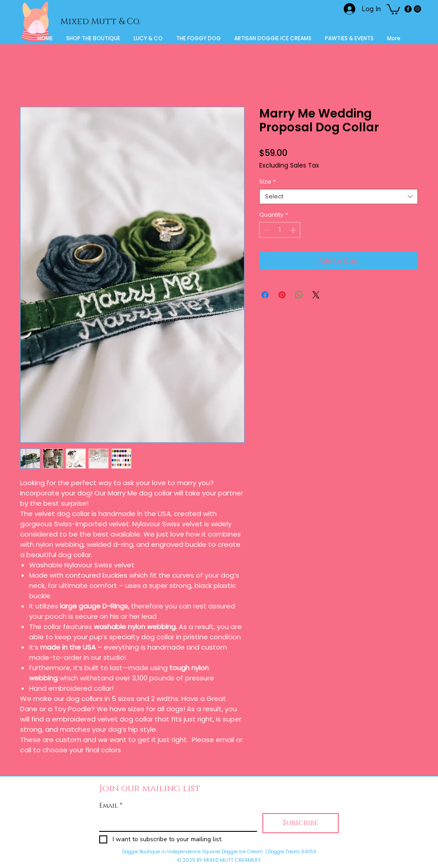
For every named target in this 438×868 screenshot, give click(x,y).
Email (111, 806)
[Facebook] (408, 9)
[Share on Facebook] (265, 295)
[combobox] (339, 197)
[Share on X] (316, 295)
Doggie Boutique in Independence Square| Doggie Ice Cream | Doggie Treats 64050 (219, 852)
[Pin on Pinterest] (282, 295)
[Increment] (294, 230)
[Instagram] (417, 9)
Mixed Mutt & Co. (100, 22)
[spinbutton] (280, 230)
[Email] (175, 822)
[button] (393, 9)
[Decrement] (266, 230)
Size (267, 182)
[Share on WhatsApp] (299, 295)
